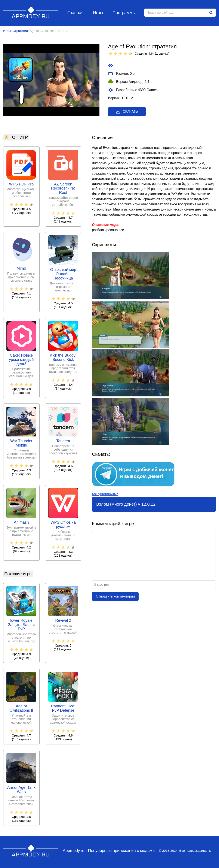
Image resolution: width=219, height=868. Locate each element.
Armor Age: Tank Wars (21, 790)
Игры (98, 13)
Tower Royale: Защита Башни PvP (21, 625)
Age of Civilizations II (21, 708)
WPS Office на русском (63, 525)
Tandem (63, 441)
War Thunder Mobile (21, 443)
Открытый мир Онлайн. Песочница (63, 274)
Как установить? (105, 494)
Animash (21, 522)
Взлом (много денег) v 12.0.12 (126, 504)
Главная (75, 13)
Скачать (127, 112)
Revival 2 (63, 621)
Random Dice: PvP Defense (63, 708)
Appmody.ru (31, 13)
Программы (124, 13)
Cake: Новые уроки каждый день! (21, 360)
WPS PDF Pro (21, 184)
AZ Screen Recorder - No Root (63, 189)
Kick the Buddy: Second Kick (63, 358)
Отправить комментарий (115, 596)
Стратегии (20, 31)
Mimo (21, 268)
